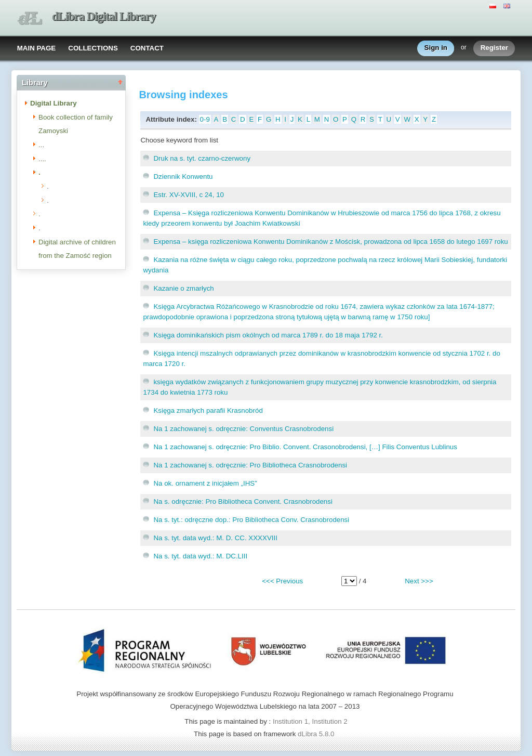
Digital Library (54, 103)
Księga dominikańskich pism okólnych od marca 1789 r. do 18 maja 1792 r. (268, 335)
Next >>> (419, 581)
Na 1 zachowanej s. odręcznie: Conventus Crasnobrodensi (243, 429)
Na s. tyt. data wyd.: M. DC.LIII (200, 556)
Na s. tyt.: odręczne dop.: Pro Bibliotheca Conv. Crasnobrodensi (251, 520)
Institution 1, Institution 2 (310, 721)
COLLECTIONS (93, 48)
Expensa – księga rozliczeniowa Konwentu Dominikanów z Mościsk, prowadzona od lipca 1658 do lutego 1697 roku (330, 242)
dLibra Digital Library (104, 16)
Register (494, 48)
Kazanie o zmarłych (183, 288)
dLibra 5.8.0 (317, 734)
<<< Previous (282, 581)
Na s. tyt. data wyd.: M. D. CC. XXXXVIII (215, 538)
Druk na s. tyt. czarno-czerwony (202, 158)
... (41, 145)
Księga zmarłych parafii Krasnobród (208, 410)
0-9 (205, 119)
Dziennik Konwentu (183, 177)
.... (42, 159)
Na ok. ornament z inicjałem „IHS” (205, 483)
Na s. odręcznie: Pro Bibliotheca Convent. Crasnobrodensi (243, 501)
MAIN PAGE (37, 48)
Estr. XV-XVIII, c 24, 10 (189, 195)
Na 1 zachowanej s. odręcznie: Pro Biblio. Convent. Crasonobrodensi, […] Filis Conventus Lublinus (305, 447)
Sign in (436, 48)
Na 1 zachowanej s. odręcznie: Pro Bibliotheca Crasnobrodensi (250, 465)
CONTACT (147, 48)
